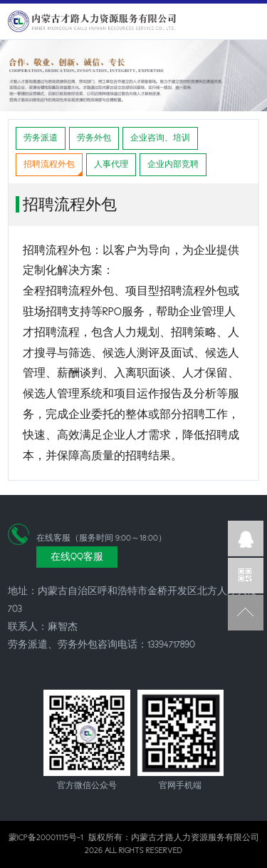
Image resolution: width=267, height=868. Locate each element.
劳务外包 (94, 138)
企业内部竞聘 (173, 164)
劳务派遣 (41, 138)
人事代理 (111, 164)
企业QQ (246, 538)
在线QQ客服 (77, 557)
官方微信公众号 (246, 576)
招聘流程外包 (49, 164)
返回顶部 (246, 613)
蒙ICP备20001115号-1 (46, 838)
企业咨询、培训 (160, 138)
